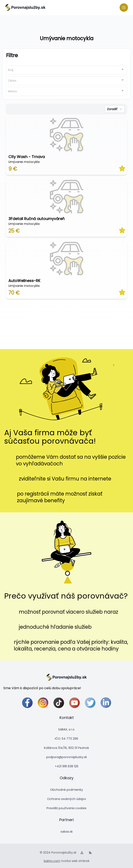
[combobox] (66, 70)
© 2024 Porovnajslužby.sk (58, 853)
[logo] (25, 8)
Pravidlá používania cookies (66, 808)
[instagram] (43, 703)
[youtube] (74, 703)
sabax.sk (67, 832)
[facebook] (27, 703)
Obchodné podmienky (66, 790)
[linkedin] (106, 703)
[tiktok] (59, 703)
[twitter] (90, 703)
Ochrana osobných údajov (67, 799)
